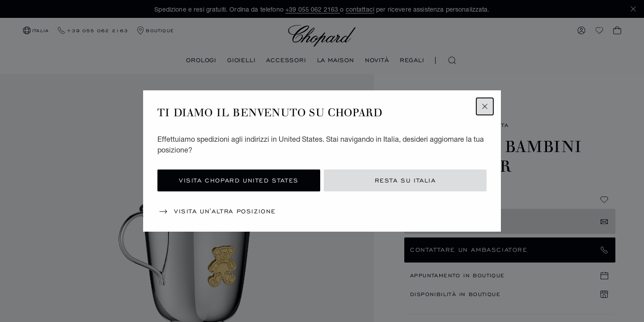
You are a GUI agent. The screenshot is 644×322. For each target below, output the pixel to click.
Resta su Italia (405, 180)
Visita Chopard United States (239, 180)
